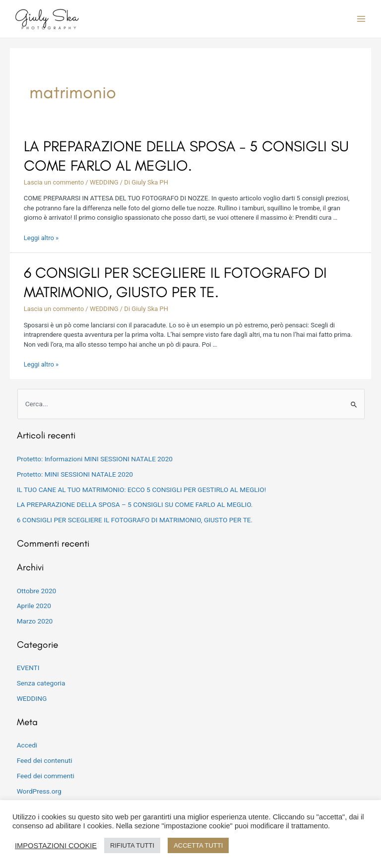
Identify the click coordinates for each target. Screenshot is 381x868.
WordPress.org (39, 791)
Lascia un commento (54, 182)
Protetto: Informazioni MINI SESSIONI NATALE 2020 (95, 459)
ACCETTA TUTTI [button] (198, 845)
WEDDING (104, 182)
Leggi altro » (41, 238)
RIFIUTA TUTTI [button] (132, 845)
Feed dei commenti (46, 776)
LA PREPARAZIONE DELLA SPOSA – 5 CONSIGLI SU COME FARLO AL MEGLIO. (135, 504)
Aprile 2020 (34, 606)
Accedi (27, 745)
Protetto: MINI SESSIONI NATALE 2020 (75, 474)
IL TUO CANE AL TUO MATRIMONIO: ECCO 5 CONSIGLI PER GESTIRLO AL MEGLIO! (142, 490)
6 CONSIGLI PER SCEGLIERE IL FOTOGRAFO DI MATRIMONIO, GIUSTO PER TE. (135, 520)
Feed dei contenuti (45, 760)
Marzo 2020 (35, 621)
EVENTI (28, 668)
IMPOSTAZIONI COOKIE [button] (56, 846)
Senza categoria (41, 683)
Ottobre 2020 (37, 591)
